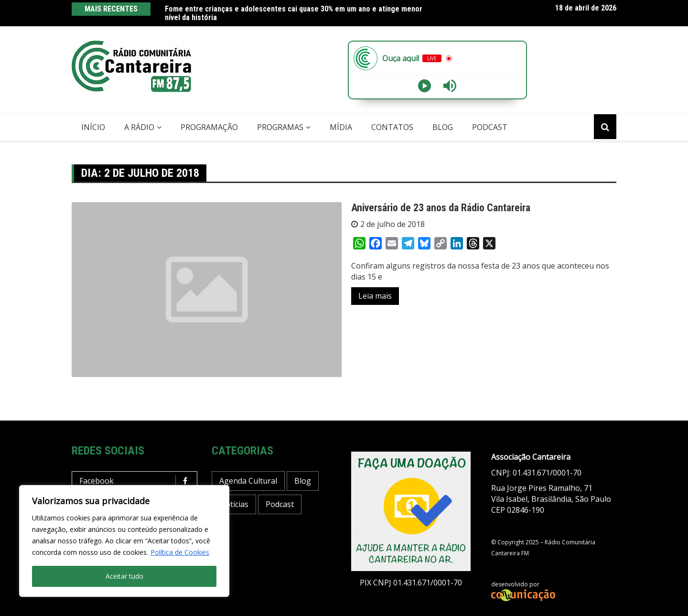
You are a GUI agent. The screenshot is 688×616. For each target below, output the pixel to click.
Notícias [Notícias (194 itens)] (234, 504)
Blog (443, 127)
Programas (280, 127)
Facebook (137, 481)
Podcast (490, 127)
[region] (124, 541)
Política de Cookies (180, 552)
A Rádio (139, 127)
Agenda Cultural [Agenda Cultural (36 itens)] (248, 481)
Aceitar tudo (124, 576)
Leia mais (375, 296)
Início (93, 127)
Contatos (392, 127)
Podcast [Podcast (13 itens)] (280, 504)
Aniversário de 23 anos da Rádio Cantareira (441, 208)
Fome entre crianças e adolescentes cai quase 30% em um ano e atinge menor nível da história (294, 13)
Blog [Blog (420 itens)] (303, 481)
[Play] (425, 86)
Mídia (341, 127)
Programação (209, 127)
